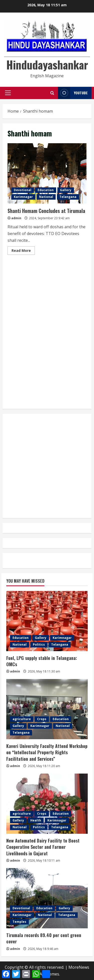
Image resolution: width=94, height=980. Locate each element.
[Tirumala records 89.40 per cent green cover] (47, 898)
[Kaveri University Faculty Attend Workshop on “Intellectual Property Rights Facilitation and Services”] (47, 709)
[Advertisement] (47, 283)
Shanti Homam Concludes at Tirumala (47, 173)
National (46, 197)
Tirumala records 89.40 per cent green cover (44, 938)
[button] (8, 93)
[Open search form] (52, 93)
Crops (42, 719)
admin (16, 218)
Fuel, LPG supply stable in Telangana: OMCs (42, 661)
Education (46, 190)
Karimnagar (23, 197)
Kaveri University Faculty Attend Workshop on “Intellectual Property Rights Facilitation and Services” (47, 752)
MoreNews (79, 967)
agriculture (22, 719)
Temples (19, 922)
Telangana (68, 197)
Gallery (66, 190)
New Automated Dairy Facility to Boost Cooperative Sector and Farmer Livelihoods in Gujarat (43, 847)
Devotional (23, 190)
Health (36, 820)
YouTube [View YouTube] (73, 93)
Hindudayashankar (47, 65)
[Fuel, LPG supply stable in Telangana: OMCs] (47, 621)
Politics (39, 645)
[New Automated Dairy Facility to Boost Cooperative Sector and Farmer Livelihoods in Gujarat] (47, 804)
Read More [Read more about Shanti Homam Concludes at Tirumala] (23, 251)
